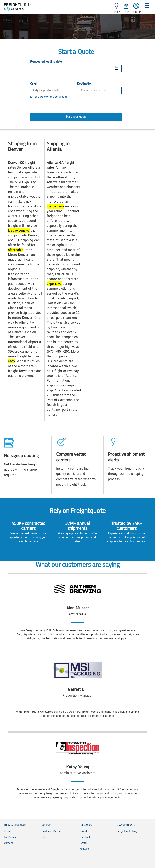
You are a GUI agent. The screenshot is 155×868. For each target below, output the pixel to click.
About (7, 831)
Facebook (85, 837)
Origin (34, 84)
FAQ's (45, 837)
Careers (8, 843)
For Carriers (11, 837)
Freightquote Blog (127, 831)
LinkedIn (84, 831)
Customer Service (52, 831)
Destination (85, 84)
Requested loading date (46, 62)
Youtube (84, 849)
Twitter (83, 843)
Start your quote (76, 117)
